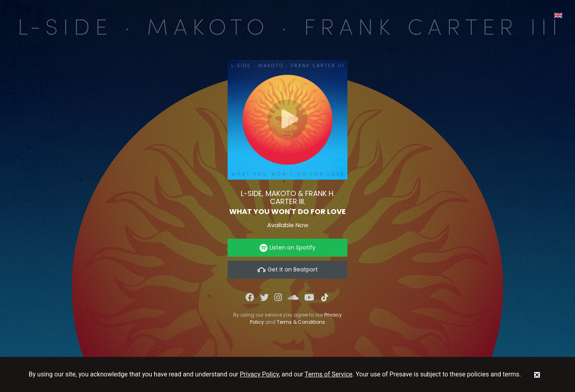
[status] (537, 374)
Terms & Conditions (301, 322)
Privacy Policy (260, 374)
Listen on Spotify (287, 248)
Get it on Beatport (288, 270)
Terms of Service (329, 374)
